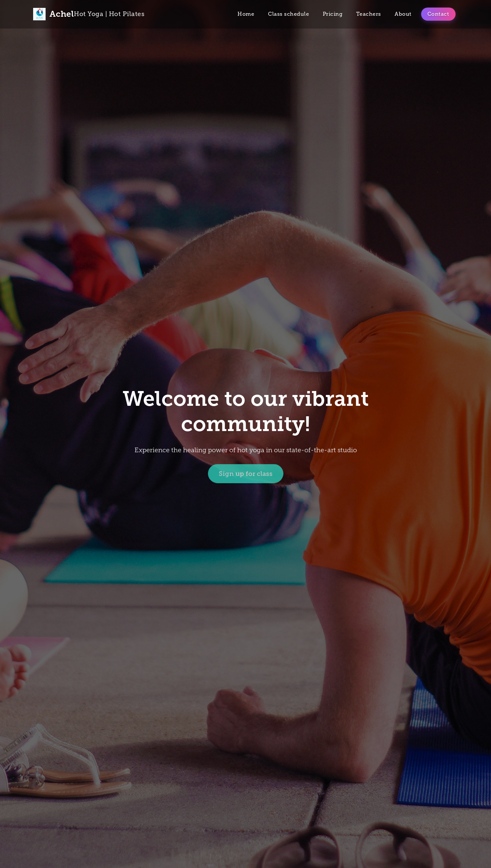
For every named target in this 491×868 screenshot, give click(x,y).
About (403, 14)
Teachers (369, 14)
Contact (438, 14)
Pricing (333, 14)
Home (246, 14)
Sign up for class (246, 474)
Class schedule (288, 14)
